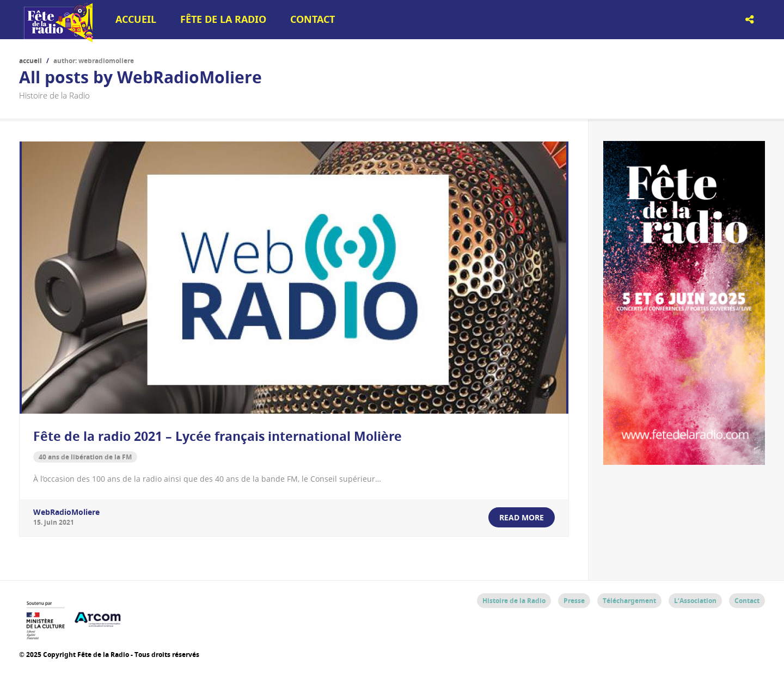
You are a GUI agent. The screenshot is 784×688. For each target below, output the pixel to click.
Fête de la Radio (223, 19)
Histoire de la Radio (514, 601)
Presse (574, 601)
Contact (313, 19)
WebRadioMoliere (66, 512)
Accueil (136, 19)
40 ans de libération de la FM (85, 457)
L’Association (695, 601)
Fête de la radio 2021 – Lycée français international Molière (218, 436)
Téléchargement (629, 601)
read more (522, 517)
